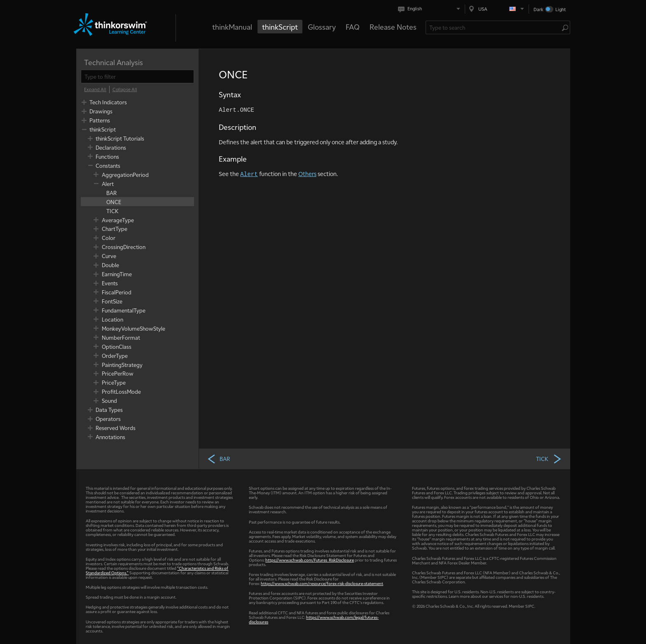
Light (561, 9)
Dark (538, 9)
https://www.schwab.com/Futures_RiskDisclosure (310, 560)
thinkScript (280, 27)
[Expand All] (95, 89)
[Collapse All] (125, 89)
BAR (218, 458)
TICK (549, 458)
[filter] (137, 76)
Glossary (322, 27)
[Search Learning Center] (494, 27)
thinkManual (232, 27)
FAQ (353, 27)
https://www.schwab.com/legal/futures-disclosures (314, 619)
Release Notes (393, 27)
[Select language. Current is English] (431, 9)
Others (307, 174)
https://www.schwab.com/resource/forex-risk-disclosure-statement (322, 583)
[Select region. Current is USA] (497, 9)
